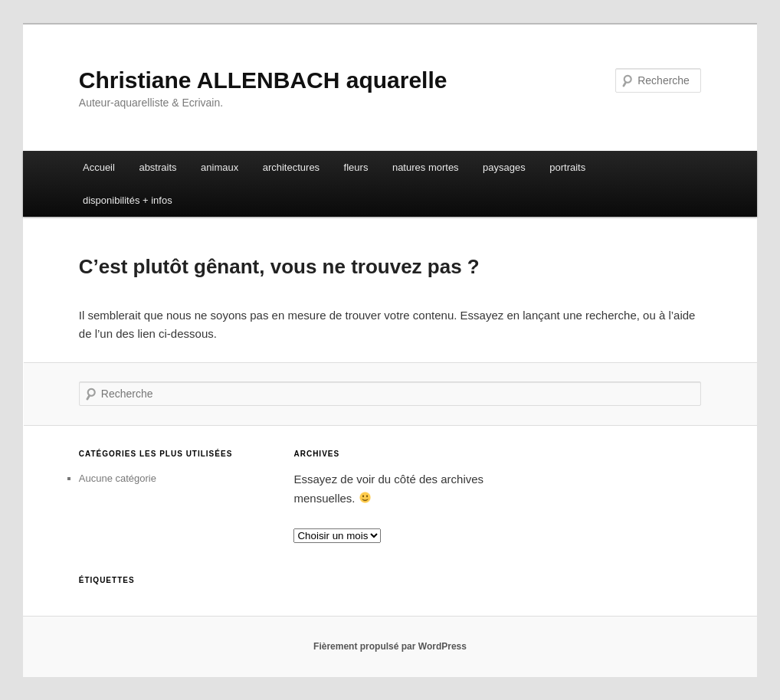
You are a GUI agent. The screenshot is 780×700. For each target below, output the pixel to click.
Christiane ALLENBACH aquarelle (263, 80)
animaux (220, 167)
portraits (567, 167)
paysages (504, 167)
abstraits (157, 167)
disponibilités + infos (128, 200)
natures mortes (426, 167)
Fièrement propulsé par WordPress (390, 646)
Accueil (99, 167)
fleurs (356, 167)
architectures (291, 167)
